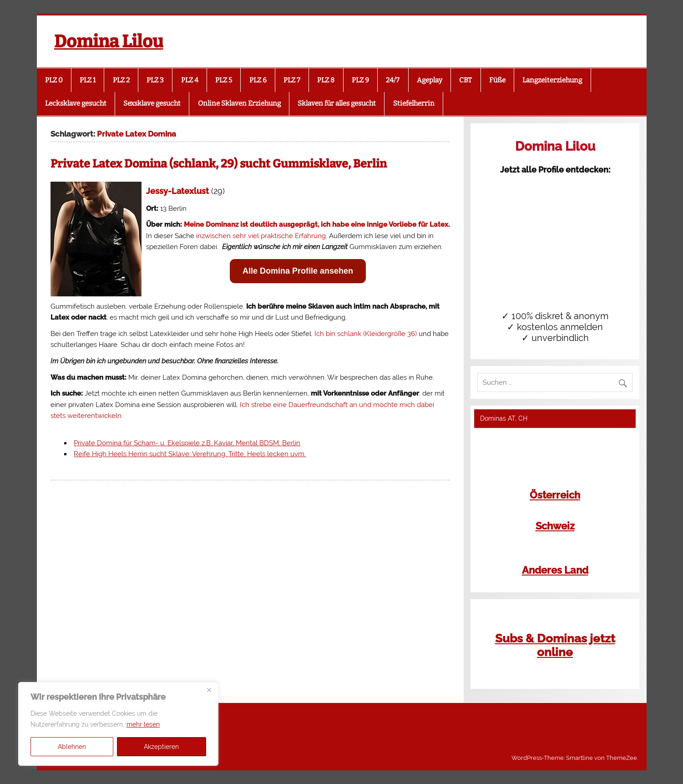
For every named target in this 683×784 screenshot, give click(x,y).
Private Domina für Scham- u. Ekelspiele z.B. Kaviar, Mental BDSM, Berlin (187, 443)
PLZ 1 (88, 80)
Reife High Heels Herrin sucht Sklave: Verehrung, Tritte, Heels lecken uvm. (190, 454)
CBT (465, 80)
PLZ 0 (54, 80)
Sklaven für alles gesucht (337, 103)
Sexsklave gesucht (152, 103)
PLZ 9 (360, 80)
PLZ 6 (258, 80)
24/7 (393, 80)
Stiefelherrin (414, 103)
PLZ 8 (326, 80)
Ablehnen (72, 747)
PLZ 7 (292, 80)
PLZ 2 (121, 80)
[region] (118, 724)
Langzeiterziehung (552, 80)
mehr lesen (143, 724)
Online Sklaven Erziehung (239, 103)
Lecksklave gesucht (76, 103)
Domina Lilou (109, 41)
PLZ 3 (155, 80)
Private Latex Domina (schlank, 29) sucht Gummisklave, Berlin (219, 164)
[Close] (209, 690)
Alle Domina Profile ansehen (298, 271)
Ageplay (430, 80)
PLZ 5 (224, 80)
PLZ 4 (190, 80)
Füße (497, 80)
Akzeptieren (161, 747)
